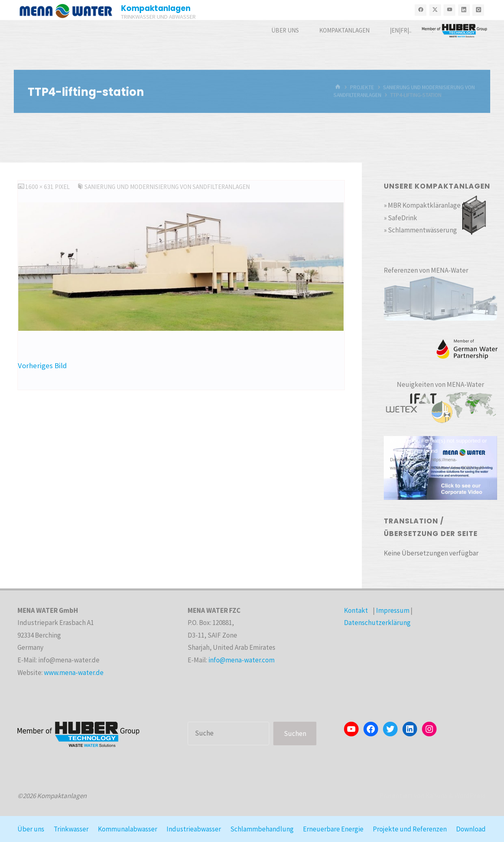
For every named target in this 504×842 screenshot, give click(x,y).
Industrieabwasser (194, 829)
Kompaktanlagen (156, 8)
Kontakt (356, 610)
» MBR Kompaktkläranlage (422, 205)
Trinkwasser (71, 829)
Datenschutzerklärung (377, 623)
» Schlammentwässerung (420, 230)
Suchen (295, 733)
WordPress (470, 796)
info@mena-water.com (241, 660)
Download (471, 829)
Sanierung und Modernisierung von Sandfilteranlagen (167, 187)
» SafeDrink (400, 218)
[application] (440, 468)
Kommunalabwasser (128, 829)
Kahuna (436, 796)
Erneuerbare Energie (333, 829)
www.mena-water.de (74, 673)
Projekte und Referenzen (410, 829)
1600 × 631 (40, 187)
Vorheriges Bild (42, 366)
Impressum (393, 610)
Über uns (31, 829)
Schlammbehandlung (262, 829)
